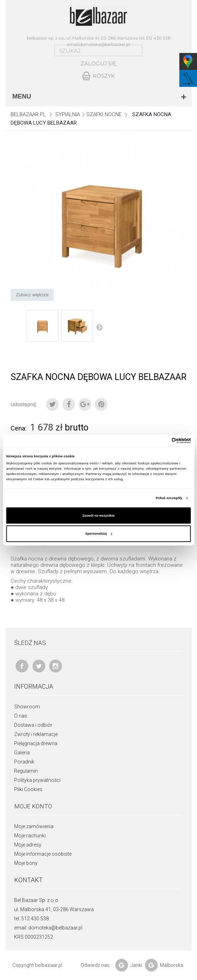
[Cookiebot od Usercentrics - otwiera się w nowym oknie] (160, 441)
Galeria (22, 753)
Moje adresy (28, 845)
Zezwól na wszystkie (98, 516)
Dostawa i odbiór (33, 725)
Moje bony (26, 863)
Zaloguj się (98, 63)
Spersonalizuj (99, 534)
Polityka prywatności (37, 780)
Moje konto (33, 806)
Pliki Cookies (28, 789)
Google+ (85, 404)
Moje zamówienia (34, 826)
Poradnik (24, 762)
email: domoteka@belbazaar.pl (48, 928)
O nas (21, 716)
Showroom (27, 707)
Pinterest (101, 404)
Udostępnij (69, 404)
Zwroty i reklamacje (36, 734)
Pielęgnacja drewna (36, 743)
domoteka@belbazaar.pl (105, 44)
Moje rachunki (30, 836)
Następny (99, 327)
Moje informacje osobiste (43, 854)
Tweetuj (52, 404)
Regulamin (26, 771)
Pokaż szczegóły (169, 498)
